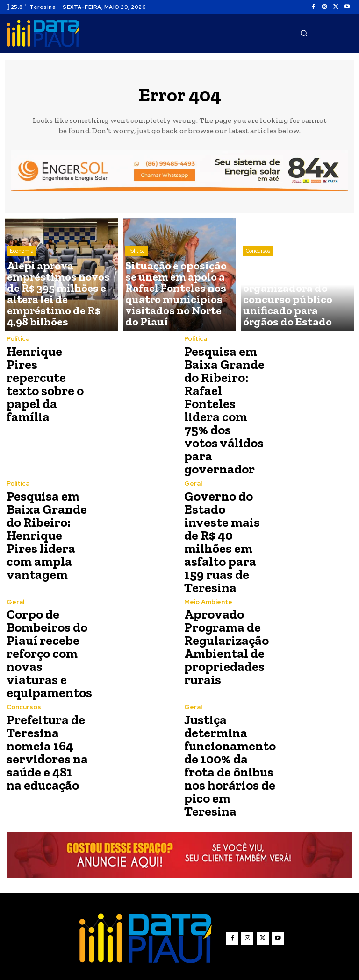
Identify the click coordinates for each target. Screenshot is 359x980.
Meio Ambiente (208, 538)
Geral (193, 442)
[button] (304, 33)
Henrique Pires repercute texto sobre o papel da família (47, 382)
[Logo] (43, 34)
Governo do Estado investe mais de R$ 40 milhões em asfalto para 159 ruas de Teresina (225, 487)
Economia (22, 289)
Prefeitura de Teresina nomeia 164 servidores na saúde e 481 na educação (43, 669)
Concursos (258, 289)
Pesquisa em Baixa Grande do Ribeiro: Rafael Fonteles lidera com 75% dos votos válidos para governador (224, 390)
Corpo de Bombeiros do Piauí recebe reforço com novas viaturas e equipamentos (45, 579)
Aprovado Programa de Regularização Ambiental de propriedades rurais (221, 577)
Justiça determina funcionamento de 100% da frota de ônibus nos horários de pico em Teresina (225, 677)
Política (136, 289)
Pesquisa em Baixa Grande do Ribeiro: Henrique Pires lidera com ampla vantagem (45, 487)
